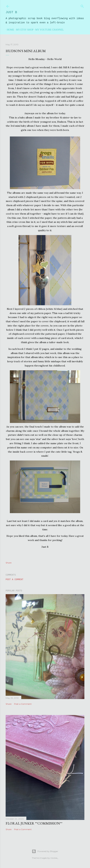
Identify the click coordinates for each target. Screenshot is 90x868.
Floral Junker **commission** (34, 823)
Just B (11, 12)
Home (9, 30)
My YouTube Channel (48, 30)
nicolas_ (54, 858)
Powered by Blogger (45, 851)
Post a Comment (15, 580)
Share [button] (9, 563)
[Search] (82, 6)
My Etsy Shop (23, 30)
